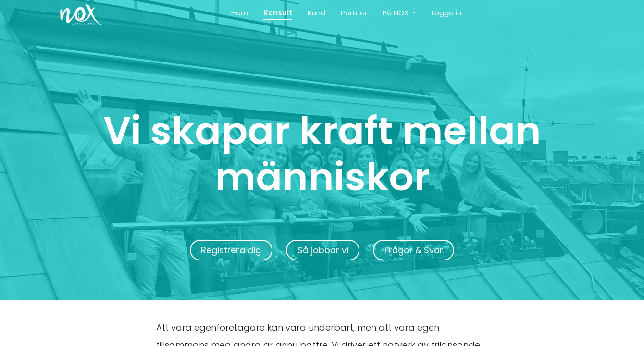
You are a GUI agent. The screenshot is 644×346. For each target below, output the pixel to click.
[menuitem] (240, 15)
